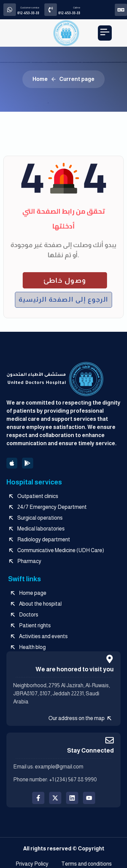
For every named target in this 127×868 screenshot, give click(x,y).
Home (40, 79)
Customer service (30, 8)
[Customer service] (10, 10)
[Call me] (51, 10)
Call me (77, 8)
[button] (105, 33)
